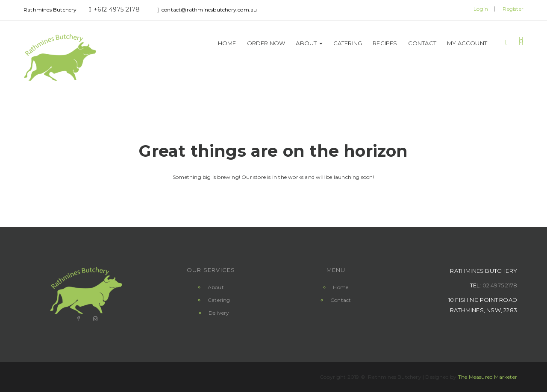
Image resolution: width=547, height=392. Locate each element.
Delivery (219, 313)
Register (513, 9)
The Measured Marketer (488, 377)
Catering (348, 43)
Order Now (266, 43)
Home (227, 43)
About (309, 43)
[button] (521, 41)
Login (481, 9)
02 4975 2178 (500, 285)
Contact (422, 43)
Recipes (385, 43)
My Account (467, 43)
